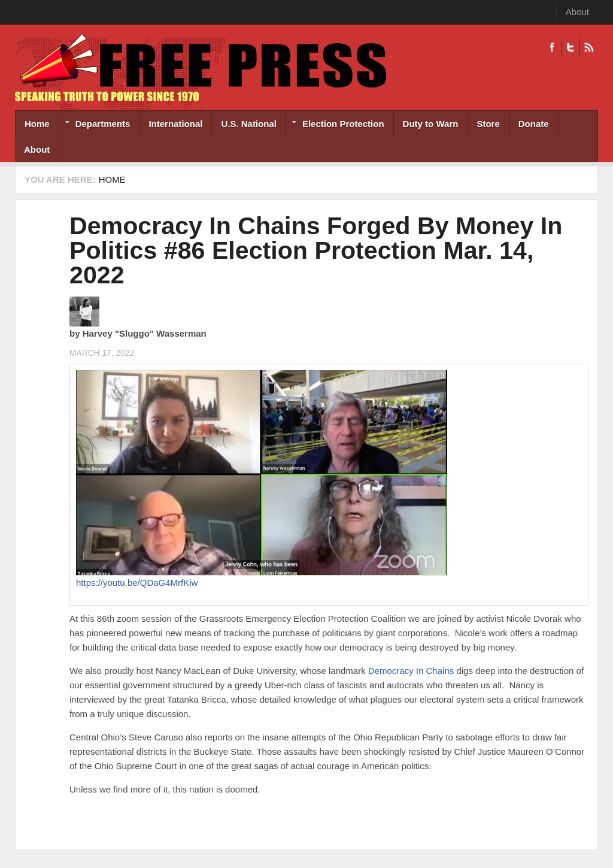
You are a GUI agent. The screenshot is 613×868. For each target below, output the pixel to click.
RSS (589, 47)
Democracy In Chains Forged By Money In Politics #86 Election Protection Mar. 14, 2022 (316, 250)
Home (37, 124)
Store (488, 124)
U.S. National (249, 124)
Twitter (570, 47)
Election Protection (335, 125)
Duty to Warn (431, 124)
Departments (95, 125)
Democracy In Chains (411, 671)
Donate (534, 124)
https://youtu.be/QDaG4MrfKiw (137, 583)
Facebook (552, 47)
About (577, 12)
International (175, 124)
